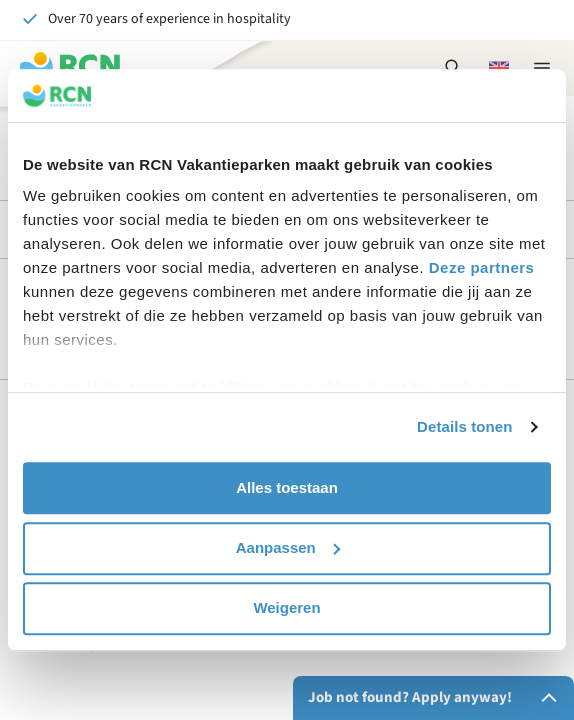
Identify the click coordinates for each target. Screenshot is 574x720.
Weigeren (286, 607)
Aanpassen (288, 547)
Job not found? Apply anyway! (436, 698)
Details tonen (464, 426)
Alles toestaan (287, 487)
